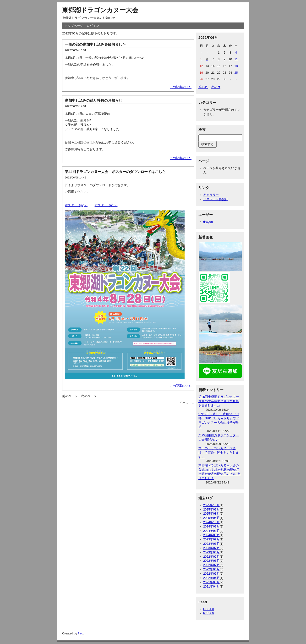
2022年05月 (211, 574)
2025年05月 (211, 518)
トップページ (74, 26)
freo (81, 633)
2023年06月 (211, 552)
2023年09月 (211, 539)
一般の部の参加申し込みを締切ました (95, 44)
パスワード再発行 (216, 199)
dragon (208, 222)
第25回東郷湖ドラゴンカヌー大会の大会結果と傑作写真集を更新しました (219, 401)
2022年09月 (211, 557)
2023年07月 (211, 548)
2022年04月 (211, 578)
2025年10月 (211, 505)
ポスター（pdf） (106, 205)
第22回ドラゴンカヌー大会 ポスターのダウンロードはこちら (115, 172)
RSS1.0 (208, 609)
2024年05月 (211, 535)
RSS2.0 (208, 613)
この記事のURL (181, 87)
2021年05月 (211, 582)
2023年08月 (211, 544)
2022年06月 (211, 569)
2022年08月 (211, 561)
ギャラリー (211, 195)
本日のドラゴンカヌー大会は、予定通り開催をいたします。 (219, 452)
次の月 (216, 87)
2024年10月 (211, 522)
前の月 (203, 87)
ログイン (93, 26)
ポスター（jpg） (76, 205)
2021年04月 (211, 586)
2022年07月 (211, 565)
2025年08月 (211, 514)
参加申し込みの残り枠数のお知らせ (93, 100)
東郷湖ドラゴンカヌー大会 (100, 10)
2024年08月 (211, 531)
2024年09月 (211, 526)
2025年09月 (211, 509)
